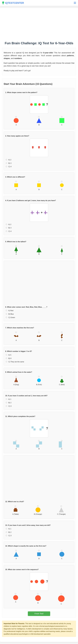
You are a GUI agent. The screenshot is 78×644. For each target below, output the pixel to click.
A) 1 (9, 399)
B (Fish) (39, 381)
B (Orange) (38, 510)
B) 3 (9, 163)
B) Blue (10, 314)
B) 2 (9, 403)
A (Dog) (16, 381)
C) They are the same (15, 362)
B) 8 (9, 358)
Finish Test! (39, 614)
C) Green (10, 317)
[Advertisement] (39, 24)
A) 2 (9, 160)
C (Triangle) (61, 510)
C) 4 (9, 167)
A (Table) (16, 510)
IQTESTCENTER (13, 3)
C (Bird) (62, 381)
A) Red (10, 311)
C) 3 (9, 406)
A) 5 (9, 355)
